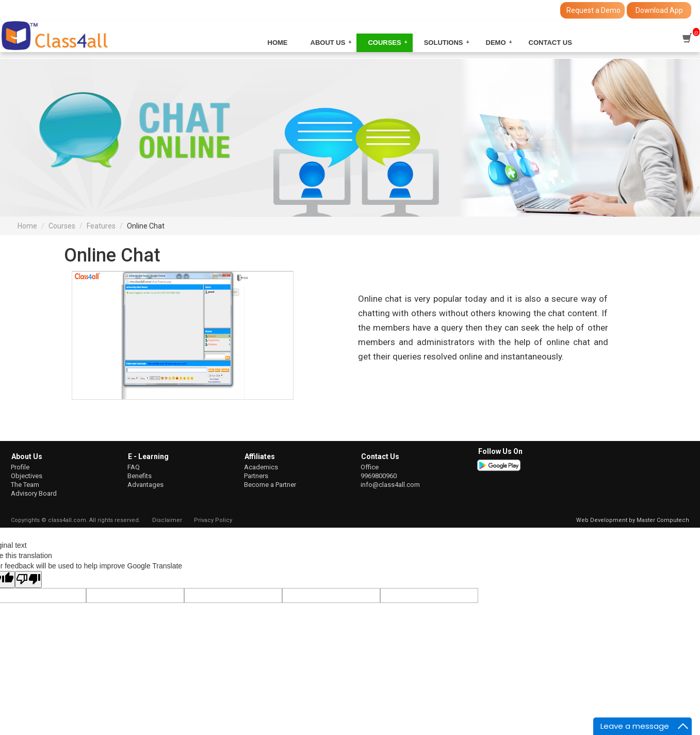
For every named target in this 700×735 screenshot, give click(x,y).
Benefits (140, 476)
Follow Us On (500, 451)
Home (278, 43)
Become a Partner (270, 485)
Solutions (444, 43)
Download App (659, 10)
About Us (328, 43)
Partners (256, 476)
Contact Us (550, 43)
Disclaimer (167, 520)
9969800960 (379, 476)
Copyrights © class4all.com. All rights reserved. (76, 520)
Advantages (145, 485)
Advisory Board (34, 493)
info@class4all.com (390, 485)
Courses (384, 43)
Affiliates (260, 456)
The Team (25, 485)
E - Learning (148, 456)
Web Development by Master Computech (633, 520)
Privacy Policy (213, 520)
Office (370, 467)
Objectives (27, 476)
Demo (496, 43)
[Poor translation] (28, 579)
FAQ (134, 467)
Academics (261, 467)
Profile (20, 467)
